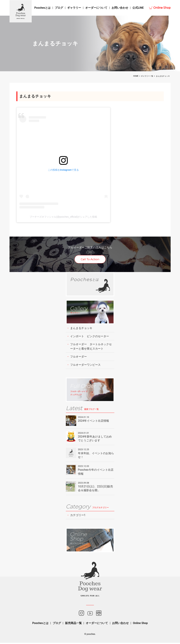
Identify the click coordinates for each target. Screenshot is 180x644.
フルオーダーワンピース (85, 365)
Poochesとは (42, 8)
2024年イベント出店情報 (94, 421)
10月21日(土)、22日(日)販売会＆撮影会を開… (96, 489)
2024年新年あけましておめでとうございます (95, 439)
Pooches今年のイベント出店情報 (96, 473)
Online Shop (162, 8)
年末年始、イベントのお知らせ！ (96, 456)
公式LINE (138, 8)
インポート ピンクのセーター (90, 336)
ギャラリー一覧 (147, 76)
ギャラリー (74, 8)
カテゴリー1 (78, 516)
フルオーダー (78, 357)
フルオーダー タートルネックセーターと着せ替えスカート (91, 347)
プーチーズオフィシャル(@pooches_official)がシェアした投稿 (63, 217)
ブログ (59, 8)
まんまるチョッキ (81, 328)
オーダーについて (96, 8)
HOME (136, 76)
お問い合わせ (120, 8)
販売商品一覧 (73, 624)
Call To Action (90, 259)
